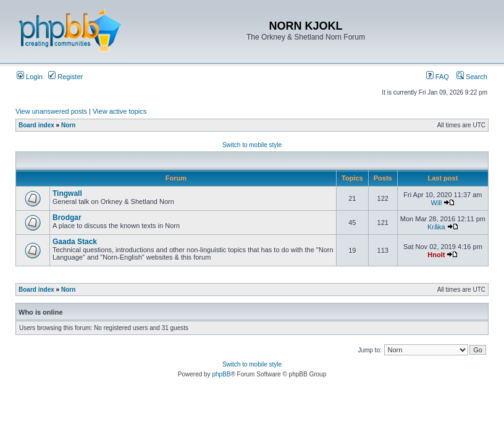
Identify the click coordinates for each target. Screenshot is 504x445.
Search (472, 77)
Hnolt (436, 255)
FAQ (438, 77)
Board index (36, 125)
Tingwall (67, 193)
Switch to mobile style (252, 145)
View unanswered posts (51, 111)
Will (437, 203)
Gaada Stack (75, 242)
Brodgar (67, 218)
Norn (68, 125)
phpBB (221, 374)
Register (65, 77)
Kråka (436, 227)
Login (30, 77)
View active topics (120, 111)
